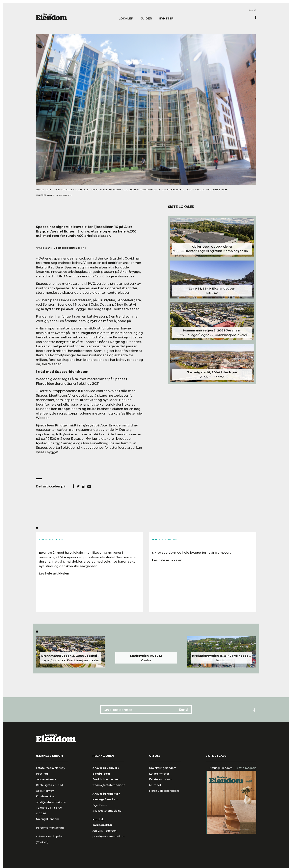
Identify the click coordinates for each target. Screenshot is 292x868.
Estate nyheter (159, 774)
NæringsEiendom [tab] (221, 768)
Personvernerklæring (50, 828)
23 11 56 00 (55, 808)
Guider (146, 19)
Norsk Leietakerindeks (164, 791)
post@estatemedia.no (51, 802)
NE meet (155, 785)
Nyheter (166, 19)
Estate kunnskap (160, 779)
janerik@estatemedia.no (109, 836)
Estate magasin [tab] (246, 768)
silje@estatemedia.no (74, 248)
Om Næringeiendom (163, 768)
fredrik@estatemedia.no (109, 785)
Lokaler (126, 19)
